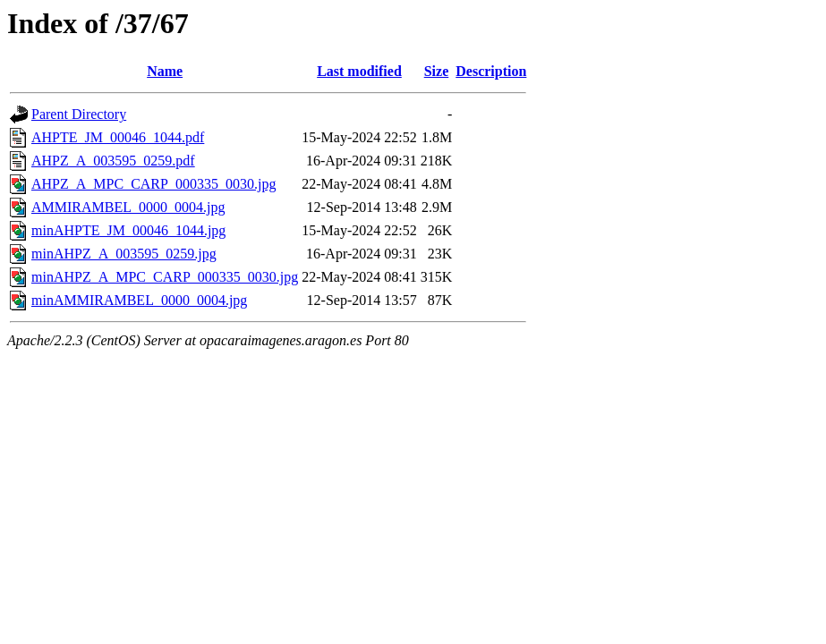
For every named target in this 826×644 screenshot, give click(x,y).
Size (437, 71)
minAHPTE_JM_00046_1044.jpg (128, 230)
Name (165, 71)
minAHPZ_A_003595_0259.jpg (124, 254)
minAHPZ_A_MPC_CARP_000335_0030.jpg (165, 277)
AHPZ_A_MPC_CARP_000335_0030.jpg (153, 184)
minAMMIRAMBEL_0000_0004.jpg (139, 300)
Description (491, 71)
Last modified (359, 71)
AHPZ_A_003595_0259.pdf (113, 161)
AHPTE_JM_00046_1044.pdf (118, 137)
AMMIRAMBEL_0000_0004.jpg (128, 207)
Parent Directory (79, 114)
